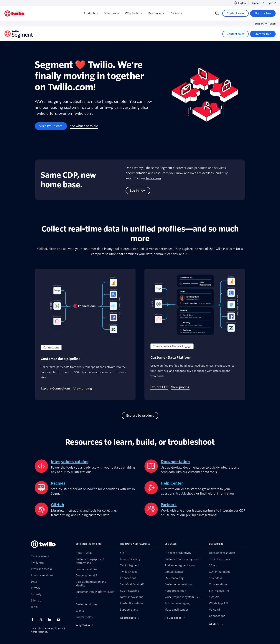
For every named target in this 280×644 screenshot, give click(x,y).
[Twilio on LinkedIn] (51, 619)
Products (91, 13)
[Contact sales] (235, 13)
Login (271, 3)
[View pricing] (83, 389)
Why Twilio (134, 13)
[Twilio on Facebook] (34, 619)
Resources (156, 13)
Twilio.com (82, 113)
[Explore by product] (140, 416)
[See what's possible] (84, 126)
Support (258, 3)
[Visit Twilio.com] (51, 126)
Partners (169, 505)
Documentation (175, 462)
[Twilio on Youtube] (59, 619)
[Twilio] (14, 13)
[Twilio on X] (42, 619)
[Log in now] (138, 191)
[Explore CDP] (159, 387)
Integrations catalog (70, 462)
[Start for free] (263, 13)
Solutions (112, 13)
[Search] (217, 13)
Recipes (58, 483)
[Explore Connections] (56, 389)
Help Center (172, 483)
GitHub (58, 505)
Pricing (176, 13)
